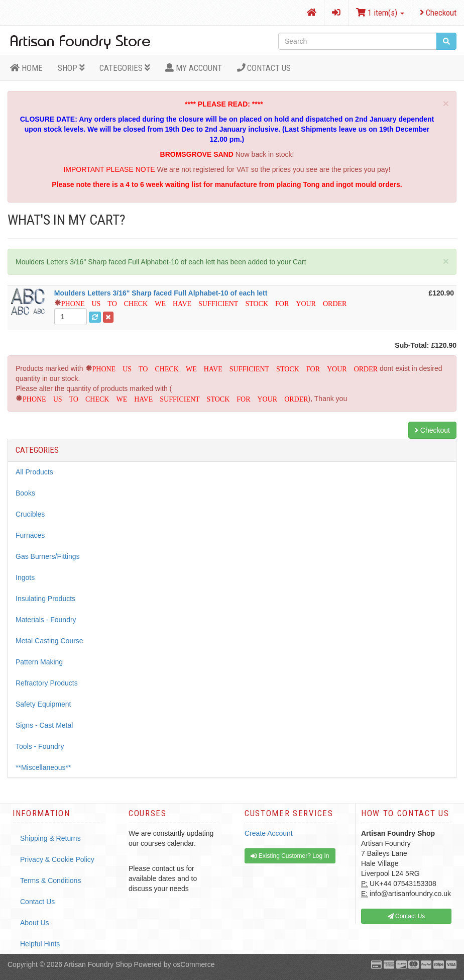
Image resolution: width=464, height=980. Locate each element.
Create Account (269, 833)
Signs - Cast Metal (44, 725)
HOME (26, 68)
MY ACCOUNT (194, 68)
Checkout (438, 13)
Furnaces (30, 535)
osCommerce (194, 964)
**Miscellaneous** (43, 767)
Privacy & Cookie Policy (57, 859)
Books (25, 493)
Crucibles (30, 514)
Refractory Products (47, 683)
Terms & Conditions (50, 880)
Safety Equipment (43, 704)
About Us (35, 923)
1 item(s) (380, 13)
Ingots (25, 577)
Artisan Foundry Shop (98, 964)
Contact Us (264, 68)
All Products (34, 472)
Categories (125, 68)
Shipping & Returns (50, 838)
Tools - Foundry (40, 746)
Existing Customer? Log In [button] (290, 856)
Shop (71, 68)
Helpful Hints (40, 944)
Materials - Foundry (46, 620)
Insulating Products (45, 599)
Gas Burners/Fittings (48, 556)
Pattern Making (39, 662)
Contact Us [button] (407, 916)
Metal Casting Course (49, 641)
